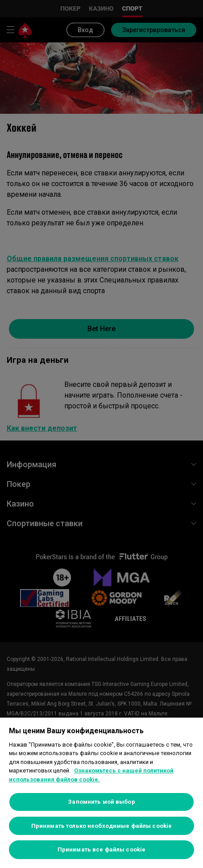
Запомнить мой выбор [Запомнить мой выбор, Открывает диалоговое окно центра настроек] (101, 802)
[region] (101, 793)
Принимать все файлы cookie (101, 849)
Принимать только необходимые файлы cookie (101, 826)
